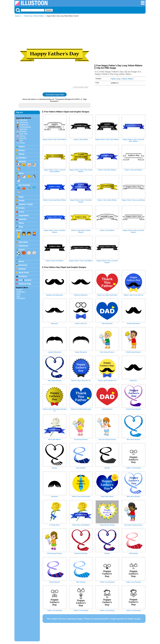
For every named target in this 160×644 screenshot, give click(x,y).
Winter (22, 143)
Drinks (22, 208)
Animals (22, 162)
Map (18, 294)
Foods (22, 201)
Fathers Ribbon (39, 16)
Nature (22, 147)
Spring (22, 136)
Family (19, 230)
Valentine (23, 129)
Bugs (21, 197)
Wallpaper (21, 292)
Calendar (23, 120)
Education (23, 242)
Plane (21, 223)
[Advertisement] (120, 41)
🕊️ (19, 181)
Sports (22, 250)
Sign (18, 296)
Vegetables (24, 216)
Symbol (28, 280)
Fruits (21, 212)
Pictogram (21, 298)
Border (19, 290)
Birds (21, 173)
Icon (21, 280)
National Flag (25, 284)
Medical (22, 269)
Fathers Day (28, 16)
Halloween (24, 125)
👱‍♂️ (19, 238)
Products (23, 276)
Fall (21, 141)
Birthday (23, 131)
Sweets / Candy (26, 204)
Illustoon (18, 16)
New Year (24, 134)
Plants (22, 154)
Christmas (24, 122)
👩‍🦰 (34, 234)
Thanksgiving (25, 127)
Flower (22, 150)
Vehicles (23, 219)
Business (23, 265)
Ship (21, 227)
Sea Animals (24, 185)
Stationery (23, 246)
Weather (23, 158)
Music (21, 261)
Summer (23, 138)
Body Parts (24, 273)
